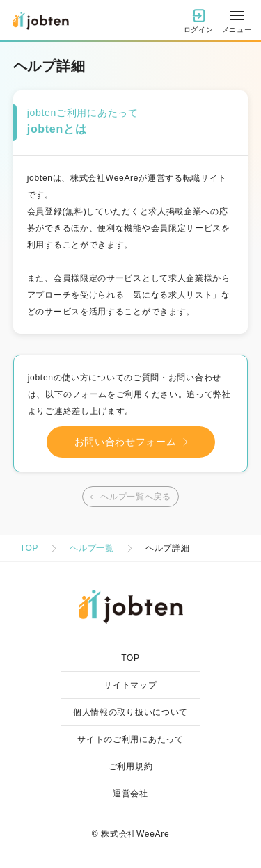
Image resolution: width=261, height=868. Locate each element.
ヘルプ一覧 (92, 548)
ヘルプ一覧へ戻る (129, 497)
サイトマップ (130, 685)
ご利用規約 (131, 766)
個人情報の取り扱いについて (130, 712)
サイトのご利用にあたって (130, 739)
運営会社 (130, 794)
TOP (30, 548)
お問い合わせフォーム (134, 442)
